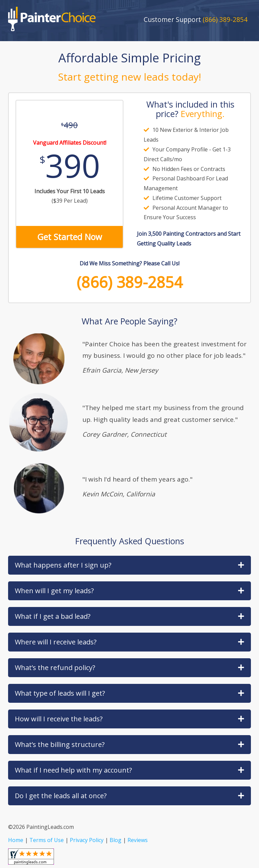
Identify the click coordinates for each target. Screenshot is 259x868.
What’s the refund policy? (129, 668)
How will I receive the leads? (129, 719)
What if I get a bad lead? (129, 616)
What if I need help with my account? (129, 770)
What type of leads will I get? (129, 693)
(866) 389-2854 (130, 282)
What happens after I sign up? (129, 565)
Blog (116, 840)
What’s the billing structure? (129, 744)
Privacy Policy (87, 840)
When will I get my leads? (129, 591)
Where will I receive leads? (129, 642)
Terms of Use (47, 840)
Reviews (138, 840)
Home (16, 840)
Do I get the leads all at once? (129, 796)
